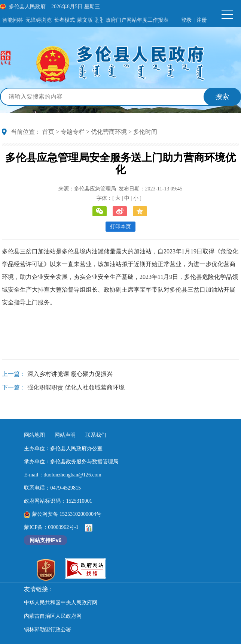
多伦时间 (145, 132)
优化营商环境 (109, 132)
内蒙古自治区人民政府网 (53, 616)
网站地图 (34, 435)
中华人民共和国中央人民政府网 (61, 603)
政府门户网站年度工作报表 (137, 20)
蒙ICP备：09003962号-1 (51, 527)
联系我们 (96, 435)
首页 (48, 132)
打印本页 (120, 227)
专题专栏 (73, 132)
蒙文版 (85, 20)
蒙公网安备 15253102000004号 (63, 514)
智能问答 (13, 20)
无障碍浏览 (39, 20)
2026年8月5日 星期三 (76, 7)
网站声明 (65, 435)
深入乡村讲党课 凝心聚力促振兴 (70, 374)
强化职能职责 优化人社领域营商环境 (76, 387)
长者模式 (64, 20)
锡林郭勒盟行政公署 (48, 630)
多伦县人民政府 (27, 7)
